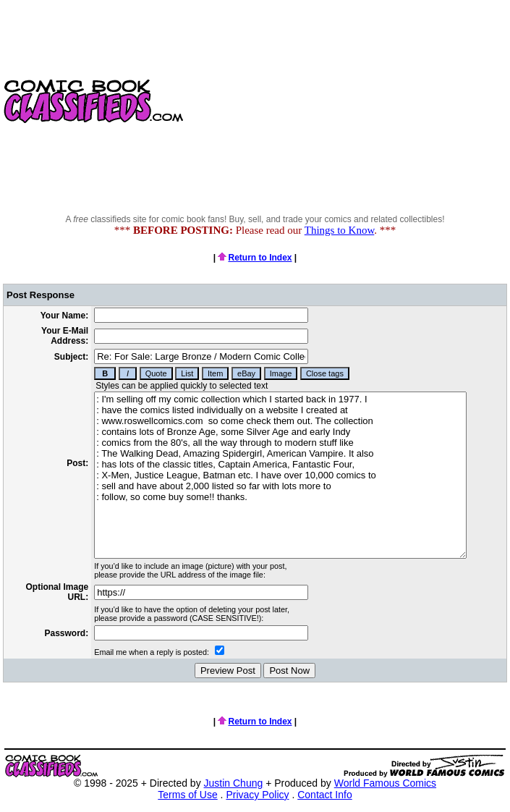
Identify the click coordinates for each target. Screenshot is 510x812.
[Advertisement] (348, 101)
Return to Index (255, 258)
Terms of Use (187, 795)
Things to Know (340, 230)
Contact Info (325, 795)
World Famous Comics (385, 783)
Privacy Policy (257, 795)
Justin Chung (234, 783)
